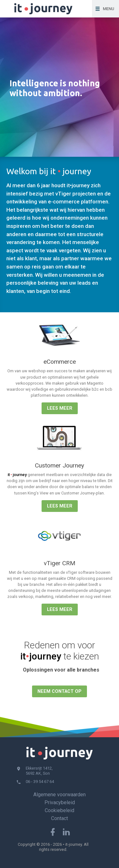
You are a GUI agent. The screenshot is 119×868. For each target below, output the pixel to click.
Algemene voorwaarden (60, 795)
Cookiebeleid (60, 810)
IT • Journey (46, 9)
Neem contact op (60, 691)
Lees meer (60, 408)
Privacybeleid (60, 802)
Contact (60, 818)
